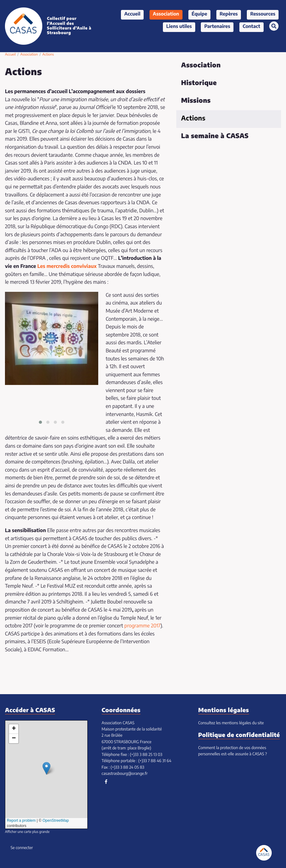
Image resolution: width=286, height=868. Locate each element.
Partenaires (217, 27)
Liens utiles (179, 27)
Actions (193, 119)
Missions (196, 101)
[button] (40, 422)
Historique (199, 83)
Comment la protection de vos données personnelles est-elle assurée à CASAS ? (233, 751)
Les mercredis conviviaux (67, 267)
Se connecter (22, 848)
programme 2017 (143, 626)
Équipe (199, 14)
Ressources (263, 14)
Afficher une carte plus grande (27, 832)
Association (166, 14)
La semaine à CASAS (215, 136)
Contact (251, 27)
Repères (229, 14)
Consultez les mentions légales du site (231, 723)
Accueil (132, 14)
